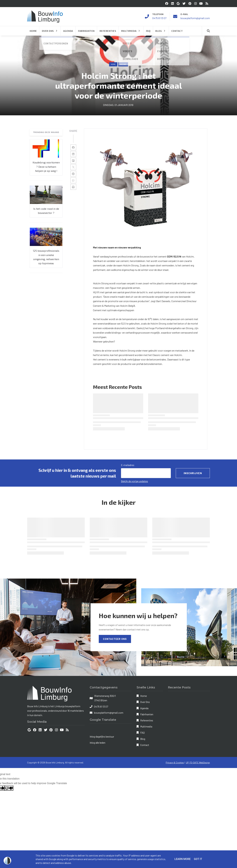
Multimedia (146, 726)
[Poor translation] (9, 788)
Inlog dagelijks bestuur (102, 736)
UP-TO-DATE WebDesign (198, 762)
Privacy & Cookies (175, 762)
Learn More (183, 859)
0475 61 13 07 (159, 18)
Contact (145, 745)
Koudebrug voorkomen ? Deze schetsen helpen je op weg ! (46, 167)
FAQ (142, 733)
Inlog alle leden (98, 743)
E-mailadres (128, 465)
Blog (143, 739)
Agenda (144, 708)
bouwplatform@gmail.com (195, 18)
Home (113, 64)
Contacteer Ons (115, 639)
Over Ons (145, 702)
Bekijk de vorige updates (134, 481)
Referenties (147, 720)
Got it (198, 859)
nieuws (123, 64)
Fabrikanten (147, 714)
